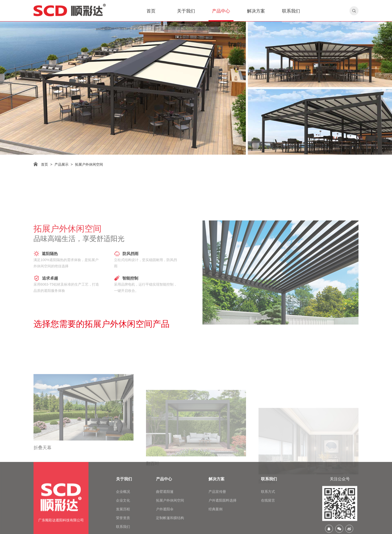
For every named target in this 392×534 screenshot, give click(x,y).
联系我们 (291, 11)
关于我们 (186, 11)
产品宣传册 (217, 524)
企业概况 (123, 524)
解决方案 (256, 11)
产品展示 (61, 164)
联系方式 (268, 524)
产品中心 (221, 11)
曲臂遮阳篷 (165, 524)
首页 (151, 11)
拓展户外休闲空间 (89, 164)
